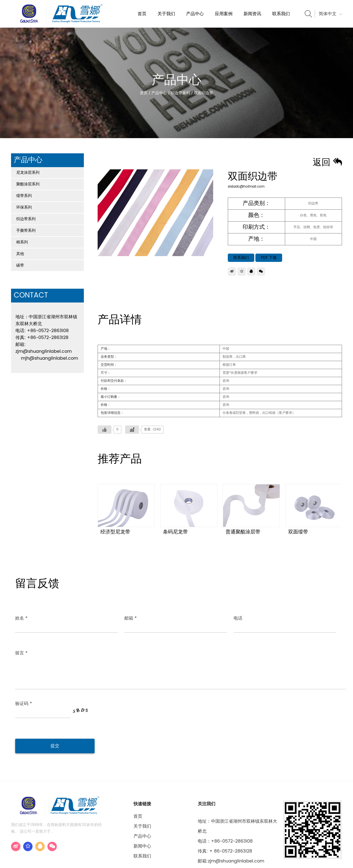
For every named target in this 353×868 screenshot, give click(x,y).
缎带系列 (24, 196)
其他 (20, 254)
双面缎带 (298, 532)
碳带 (20, 265)
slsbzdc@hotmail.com (246, 187)
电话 (238, 618)
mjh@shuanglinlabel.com (50, 358)
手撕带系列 (26, 231)
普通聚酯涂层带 (243, 532)
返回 (327, 163)
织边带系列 (180, 93)
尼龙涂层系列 (28, 173)
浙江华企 (334, 859)
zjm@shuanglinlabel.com (44, 351)
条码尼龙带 (175, 532)
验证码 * (24, 668)
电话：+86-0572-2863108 (225, 801)
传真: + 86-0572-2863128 (225, 811)
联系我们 (281, 14)
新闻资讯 (252, 14)
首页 (142, 14)
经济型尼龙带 (115, 532)
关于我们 (166, 14)
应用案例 (224, 14)
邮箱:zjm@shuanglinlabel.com (231, 821)
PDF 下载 (269, 258)
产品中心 (195, 14)
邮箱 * (131, 618)
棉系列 (22, 242)
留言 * (21, 646)
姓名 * (21, 618)
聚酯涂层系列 (28, 184)
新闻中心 (142, 806)
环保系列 (24, 207)
